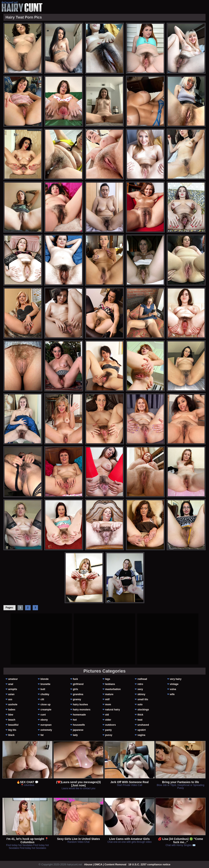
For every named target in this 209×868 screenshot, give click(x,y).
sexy (140, 689)
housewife (79, 725)
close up (46, 704)
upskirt (142, 730)
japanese (78, 730)
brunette (46, 684)
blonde (45, 679)
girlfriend (78, 684)
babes (12, 710)
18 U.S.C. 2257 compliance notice (149, 864)
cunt (43, 715)
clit (42, 699)
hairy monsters (82, 710)
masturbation (113, 689)
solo (140, 704)
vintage (174, 684)
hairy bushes (80, 704)
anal (11, 684)
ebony (44, 720)
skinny (141, 694)
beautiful (13, 725)
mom (108, 704)
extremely (46, 730)
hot (75, 720)
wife (172, 694)
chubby (45, 694)
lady (75, 735)
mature (109, 694)
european (46, 725)
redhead (142, 679)
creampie (46, 710)
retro (140, 684)
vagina (141, 735)
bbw (11, 715)
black (11, 735)
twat (140, 720)
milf (107, 699)
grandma (78, 694)
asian (11, 694)
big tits (12, 730)
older (108, 720)
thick (140, 715)
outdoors (110, 725)
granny (77, 699)
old (107, 715)
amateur (13, 679)
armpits (13, 689)
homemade (79, 715)
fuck (75, 679)
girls (75, 689)
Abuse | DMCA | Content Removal (105, 864)
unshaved (143, 725)
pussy (109, 735)
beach (12, 720)
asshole (13, 704)
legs (108, 679)
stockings (143, 710)
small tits (143, 699)
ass (10, 699)
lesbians (110, 684)
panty (108, 730)
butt (43, 689)
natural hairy (112, 710)
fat (42, 735)
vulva (173, 689)
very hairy (176, 679)
